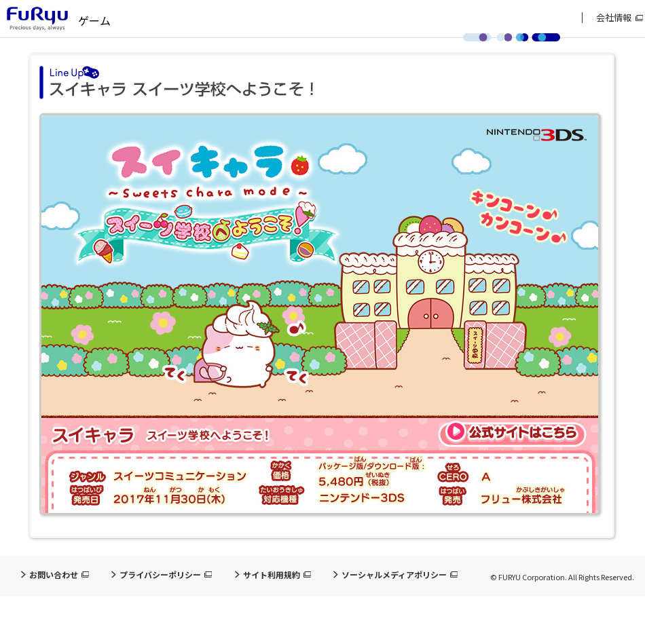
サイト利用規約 (272, 575)
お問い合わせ (54, 575)
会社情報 (614, 18)
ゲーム (94, 20)
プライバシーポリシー (160, 575)
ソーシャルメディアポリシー (394, 575)
